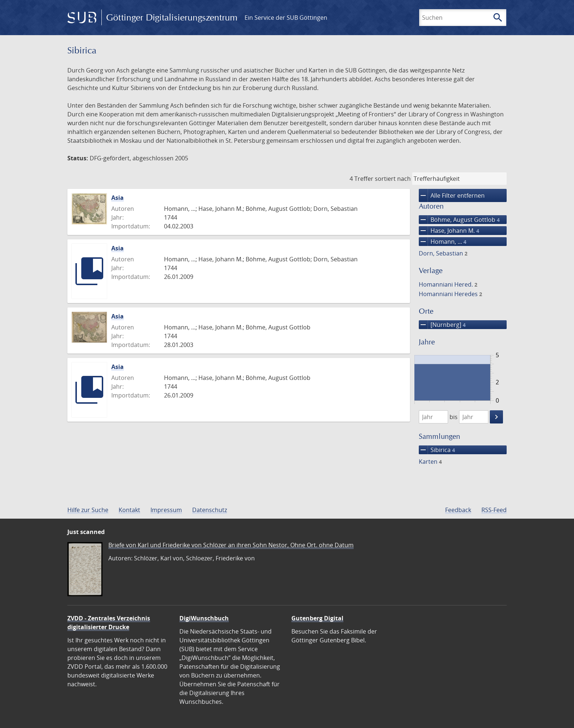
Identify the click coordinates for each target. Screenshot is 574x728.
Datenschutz (210, 510)
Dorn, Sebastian (443, 253)
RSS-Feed (494, 510)
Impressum (166, 510)
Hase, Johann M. (449, 231)
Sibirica (437, 450)
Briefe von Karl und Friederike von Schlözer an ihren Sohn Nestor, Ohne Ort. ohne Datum (231, 545)
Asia (118, 198)
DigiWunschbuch (204, 618)
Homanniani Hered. (448, 284)
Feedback (458, 510)
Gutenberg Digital (317, 618)
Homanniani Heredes (450, 294)
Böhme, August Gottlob (459, 220)
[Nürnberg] (442, 325)
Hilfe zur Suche (88, 510)
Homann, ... (443, 242)
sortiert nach (393, 179)
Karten (430, 462)
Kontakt (129, 510)
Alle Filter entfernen (452, 195)
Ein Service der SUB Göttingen (286, 18)
